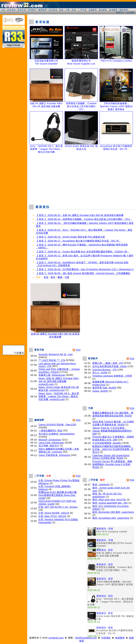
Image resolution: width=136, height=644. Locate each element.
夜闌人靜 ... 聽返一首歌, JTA (108, 363)
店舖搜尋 (92, 10)
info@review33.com (86, 638)
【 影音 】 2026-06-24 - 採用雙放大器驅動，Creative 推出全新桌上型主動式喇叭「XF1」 (84, 219)
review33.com (56, 638)
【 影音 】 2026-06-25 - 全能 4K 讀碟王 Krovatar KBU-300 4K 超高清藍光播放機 (80, 215)
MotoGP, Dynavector (50, 440)
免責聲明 (120, 638)
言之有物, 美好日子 (49, 446)
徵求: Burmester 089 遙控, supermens (113, 512)
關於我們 (124, 10)
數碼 (60, 277)
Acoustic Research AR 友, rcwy (56, 354)
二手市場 (82, 10)
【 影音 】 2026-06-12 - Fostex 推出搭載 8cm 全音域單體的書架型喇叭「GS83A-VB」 (83, 252)
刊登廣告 (106, 638)
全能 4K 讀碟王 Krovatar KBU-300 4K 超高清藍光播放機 (55, 334)
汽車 (68, 10)
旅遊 (61, 10)
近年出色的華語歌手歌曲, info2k (110, 366)
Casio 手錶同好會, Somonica (54, 455)
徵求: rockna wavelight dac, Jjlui (110, 503)
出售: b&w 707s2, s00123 (52, 516)
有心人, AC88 (100, 373)
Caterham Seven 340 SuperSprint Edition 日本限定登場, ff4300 (111, 457)
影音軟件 (32, 10)
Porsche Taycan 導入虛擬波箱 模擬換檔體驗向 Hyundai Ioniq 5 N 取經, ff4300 (112, 464)
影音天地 (22, 10)
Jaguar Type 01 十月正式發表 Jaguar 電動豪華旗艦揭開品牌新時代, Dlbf (112, 431)
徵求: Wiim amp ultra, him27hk (109, 500)
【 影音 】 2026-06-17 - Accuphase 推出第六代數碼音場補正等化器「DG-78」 (78, 241)
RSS (78, 350)
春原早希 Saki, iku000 (104, 388)
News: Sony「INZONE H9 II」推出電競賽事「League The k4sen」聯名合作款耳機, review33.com (59, 396)
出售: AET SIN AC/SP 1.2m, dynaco (58, 507)
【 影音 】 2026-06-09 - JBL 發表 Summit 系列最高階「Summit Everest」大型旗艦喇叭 (83, 273)
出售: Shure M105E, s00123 (54, 513)
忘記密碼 (130, 12)
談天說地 (53, 10)
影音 (46, 277)
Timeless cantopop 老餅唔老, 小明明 (112, 376)
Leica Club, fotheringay (51, 443)
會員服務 (113, 10)
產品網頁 (103, 10)
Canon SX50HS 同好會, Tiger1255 (57, 425)
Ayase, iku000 (100, 391)
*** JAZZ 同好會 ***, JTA (52, 360)
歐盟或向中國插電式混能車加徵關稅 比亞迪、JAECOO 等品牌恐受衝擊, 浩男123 (113, 449)
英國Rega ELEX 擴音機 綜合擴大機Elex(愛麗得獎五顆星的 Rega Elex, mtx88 (57, 495)
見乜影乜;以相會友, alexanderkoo (57, 434)
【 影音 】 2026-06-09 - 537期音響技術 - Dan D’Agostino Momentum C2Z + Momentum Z (85, 269)
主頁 (3, 10)
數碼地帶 (43, 10)
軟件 (53, 277)
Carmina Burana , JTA (104, 370)
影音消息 (11, 10)
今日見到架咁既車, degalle (107, 443)
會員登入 (120, 12)
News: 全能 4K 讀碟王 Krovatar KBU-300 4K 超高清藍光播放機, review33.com (59, 381)
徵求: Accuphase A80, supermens (111, 518)
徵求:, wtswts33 (101, 484)
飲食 (74, 10)
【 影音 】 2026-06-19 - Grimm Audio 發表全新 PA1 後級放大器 (70, 237)
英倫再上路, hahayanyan (52, 375)
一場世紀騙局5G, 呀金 (50, 430)
